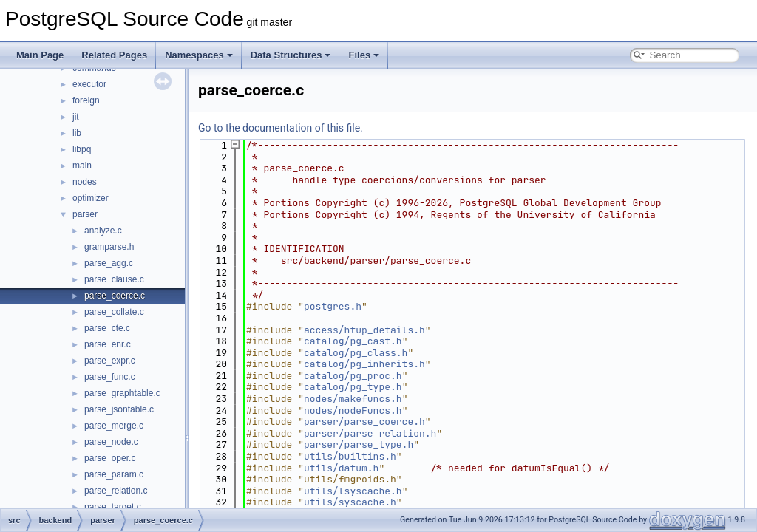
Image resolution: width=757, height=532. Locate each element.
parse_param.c (114, 474)
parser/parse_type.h (359, 444)
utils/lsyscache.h (353, 491)
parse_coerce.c (115, 296)
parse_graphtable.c (122, 393)
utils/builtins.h (350, 456)
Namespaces (199, 55)
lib (77, 133)
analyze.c (103, 231)
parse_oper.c (110, 458)
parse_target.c (113, 507)
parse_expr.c (110, 361)
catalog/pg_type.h (353, 387)
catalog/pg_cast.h (353, 341)
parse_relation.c (116, 491)
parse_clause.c (114, 279)
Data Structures (291, 55)
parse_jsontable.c (119, 409)
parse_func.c (110, 377)
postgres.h (333, 306)
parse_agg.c (109, 263)
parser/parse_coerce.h (364, 422)
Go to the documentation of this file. (281, 128)
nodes (85, 182)
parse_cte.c (107, 328)
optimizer (91, 198)
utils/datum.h (341, 468)
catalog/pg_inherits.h (364, 364)
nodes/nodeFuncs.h (353, 410)
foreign (86, 100)
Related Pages (114, 55)
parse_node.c (111, 442)
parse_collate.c (114, 312)
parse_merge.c (114, 426)
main (82, 166)
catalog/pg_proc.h (353, 376)
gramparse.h (109, 247)
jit (76, 117)
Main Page (40, 55)
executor (89, 84)
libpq (82, 149)
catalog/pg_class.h (356, 353)
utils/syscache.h (350, 502)
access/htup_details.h (364, 330)
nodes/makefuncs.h (353, 399)
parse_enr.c (108, 344)
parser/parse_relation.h (370, 433)
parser (85, 214)
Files (364, 55)
